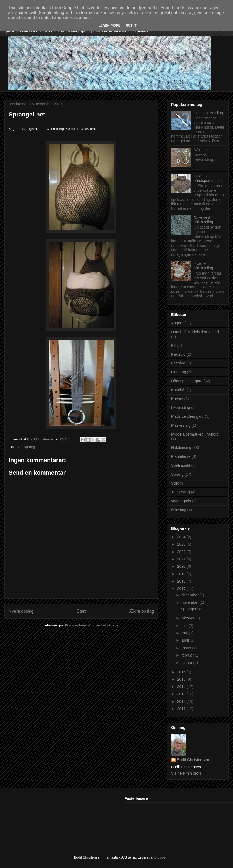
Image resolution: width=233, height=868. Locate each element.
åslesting (179, 510)
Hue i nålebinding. (209, 113)
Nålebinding (204, 150)
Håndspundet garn (187, 381)
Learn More (109, 25)
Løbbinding (181, 407)
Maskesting (181, 425)
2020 (182, 566)
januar (187, 663)
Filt (174, 345)
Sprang (29, 447)
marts (187, 648)
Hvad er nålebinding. (204, 266)
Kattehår (178, 390)
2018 (182, 581)
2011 (182, 709)
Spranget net (192, 609)
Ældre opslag (141, 611)
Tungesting (181, 492)
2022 (182, 552)
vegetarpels (181, 501)
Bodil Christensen (193, 760)
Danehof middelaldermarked (195, 332)
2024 (182, 537)
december (190, 595)
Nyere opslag (21, 611)
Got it (131, 25)
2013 (182, 694)
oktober (188, 618)
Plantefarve (181, 456)
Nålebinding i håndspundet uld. (208, 178)
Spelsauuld (181, 465)
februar (188, 655)
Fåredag (178, 363)
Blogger (160, 857)
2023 (182, 544)
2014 (182, 687)
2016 (182, 672)
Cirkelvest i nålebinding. (204, 220)
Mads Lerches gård (187, 416)
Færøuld (178, 354)
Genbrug (179, 372)
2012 (182, 701)
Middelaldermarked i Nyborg (195, 434)
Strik (175, 483)
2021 (182, 559)
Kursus (177, 399)
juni (185, 626)
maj (185, 633)
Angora (177, 323)
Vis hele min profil (186, 773)
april (186, 640)
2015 (182, 679)
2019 (182, 574)
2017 (182, 589)
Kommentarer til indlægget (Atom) (91, 625)
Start (81, 611)
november (190, 602)
